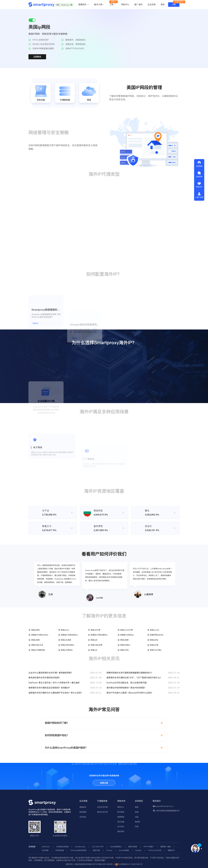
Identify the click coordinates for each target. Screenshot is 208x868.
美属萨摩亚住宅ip (157, 635)
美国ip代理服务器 (38, 650)
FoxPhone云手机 (155, 850)
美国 (137, 807)
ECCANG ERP (98, 847)
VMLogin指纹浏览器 (78, 850)
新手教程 (121, 812)
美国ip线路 (35, 640)
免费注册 (104, 783)
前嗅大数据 (133, 847)
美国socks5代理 (126, 630)
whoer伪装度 (124, 850)
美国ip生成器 (66, 640)
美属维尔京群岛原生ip (69, 635)
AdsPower (46, 847)
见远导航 (45, 850)
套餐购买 (84, 5)
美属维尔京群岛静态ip (99, 635)
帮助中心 (125, 4)
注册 (174, 4)
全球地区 (83, 817)
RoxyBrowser (80, 847)
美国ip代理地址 (67, 650)
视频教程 (121, 817)
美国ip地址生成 (37, 645)
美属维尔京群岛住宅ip (40, 635)
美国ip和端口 (125, 645)
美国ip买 (94, 650)
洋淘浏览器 (60, 850)
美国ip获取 (35, 630)
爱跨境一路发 (166, 847)
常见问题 (121, 822)
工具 (113, 5)
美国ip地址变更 (96, 645)
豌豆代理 (96, 850)
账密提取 (83, 812)
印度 (137, 827)
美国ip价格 (154, 645)
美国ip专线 (124, 650)
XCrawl (109, 850)
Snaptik (138, 850)
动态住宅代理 (102, 807)
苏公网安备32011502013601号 (130, 864)
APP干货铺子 (149, 847)
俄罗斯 (138, 822)
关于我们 (121, 827)
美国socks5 (154, 630)
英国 (137, 812)
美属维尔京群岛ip (127, 635)
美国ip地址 (154, 640)
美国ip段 (94, 640)
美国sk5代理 (95, 630)
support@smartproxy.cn (164, 806)
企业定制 (152, 4)
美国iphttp (65, 630)
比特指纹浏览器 (62, 847)
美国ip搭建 (124, 640)
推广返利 (138, 4)
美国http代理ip (156, 650)
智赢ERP (171, 850)
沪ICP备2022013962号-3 (104, 864)
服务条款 (121, 831)
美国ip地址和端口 (68, 645)
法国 (137, 817)
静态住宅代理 (102, 812)
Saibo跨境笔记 (116, 847)
